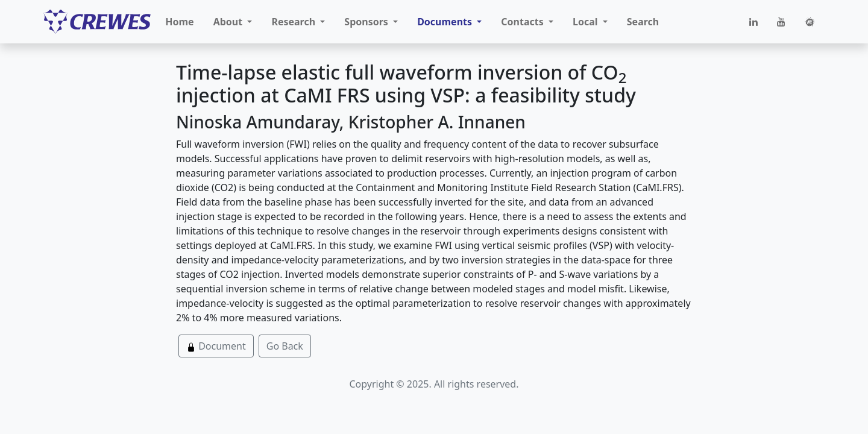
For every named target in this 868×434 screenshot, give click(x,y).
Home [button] (179, 22)
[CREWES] (97, 22)
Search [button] (643, 22)
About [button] (229, 22)
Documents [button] (446, 22)
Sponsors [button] (367, 22)
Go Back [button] (285, 346)
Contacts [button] (524, 22)
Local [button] (587, 22)
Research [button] (294, 22)
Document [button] (216, 346)
